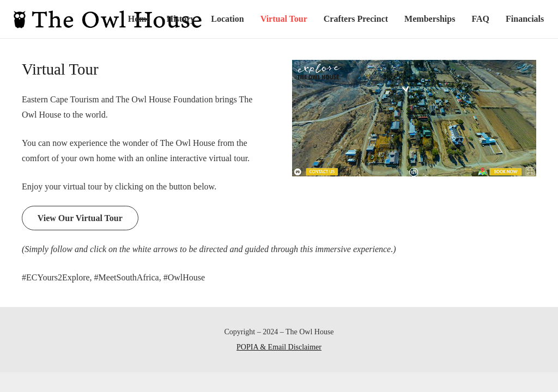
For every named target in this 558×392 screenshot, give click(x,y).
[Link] (108, 19)
